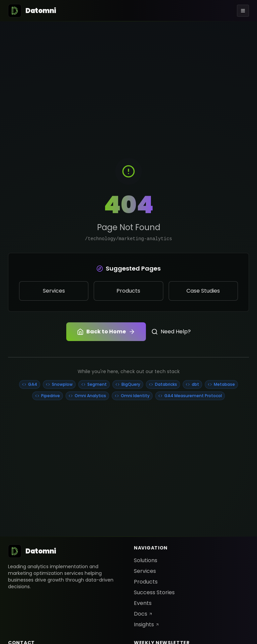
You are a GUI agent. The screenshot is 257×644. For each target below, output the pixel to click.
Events (143, 603)
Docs (143, 614)
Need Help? (171, 332)
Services (145, 571)
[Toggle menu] (243, 11)
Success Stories (154, 592)
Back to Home (106, 332)
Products (146, 582)
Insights (147, 624)
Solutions (146, 560)
